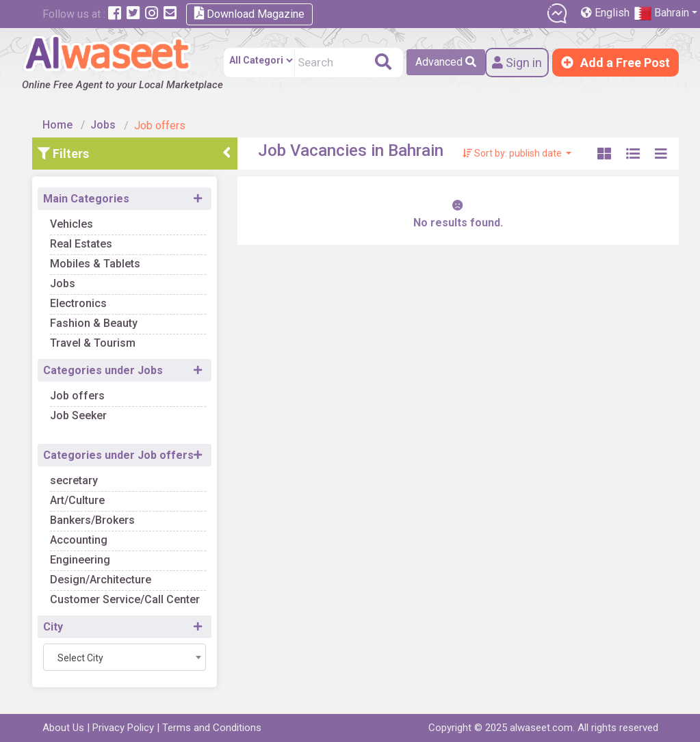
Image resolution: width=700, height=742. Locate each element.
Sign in (517, 63)
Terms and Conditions (212, 728)
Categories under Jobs (103, 370)
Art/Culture (77, 500)
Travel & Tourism (93, 343)
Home (57, 125)
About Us (63, 728)
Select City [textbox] (80, 658)
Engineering (80, 560)
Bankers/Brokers (92, 520)
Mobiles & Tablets (95, 264)
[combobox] (125, 657)
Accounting (79, 540)
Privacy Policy (123, 728)
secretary (74, 480)
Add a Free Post (615, 63)
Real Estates (81, 244)
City (53, 627)
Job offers (77, 396)
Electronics (78, 303)
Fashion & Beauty (94, 323)
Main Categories (86, 199)
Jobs (103, 125)
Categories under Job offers (118, 455)
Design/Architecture (101, 580)
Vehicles (72, 224)
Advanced (446, 62)
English (607, 13)
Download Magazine (249, 13)
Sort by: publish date (513, 153)
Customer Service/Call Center (125, 599)
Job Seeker (78, 415)
